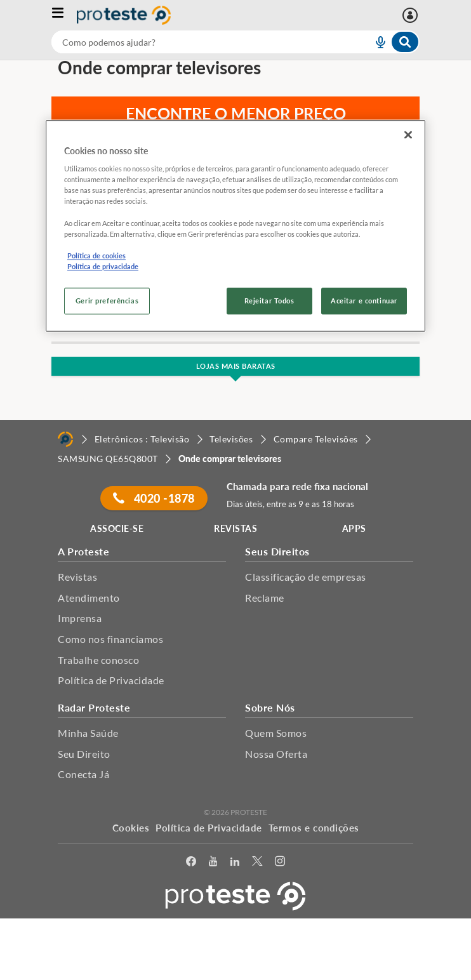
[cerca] (197, 42)
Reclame (265, 598)
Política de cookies (96, 255)
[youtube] (213, 864)
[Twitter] (257, 864)
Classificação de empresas (306, 577)
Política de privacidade (103, 266)
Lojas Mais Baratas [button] (236, 366)
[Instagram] (280, 864)
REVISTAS (235, 528)
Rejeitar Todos (269, 301)
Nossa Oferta (276, 754)
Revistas (77, 577)
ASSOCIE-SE (117, 528)
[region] (235, 226)
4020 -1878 (154, 498)
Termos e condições (314, 828)
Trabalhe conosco (98, 660)
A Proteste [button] (83, 551)
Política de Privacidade (111, 680)
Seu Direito (84, 754)
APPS (354, 528)
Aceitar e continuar (364, 301)
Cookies (131, 828)
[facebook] (191, 864)
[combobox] (235, 42)
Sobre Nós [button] (270, 707)
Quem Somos (276, 733)
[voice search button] (375, 42)
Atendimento (89, 598)
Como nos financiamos (110, 639)
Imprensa (80, 618)
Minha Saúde (88, 733)
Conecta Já (83, 774)
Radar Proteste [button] (94, 707)
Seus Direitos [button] (277, 551)
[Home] (65, 439)
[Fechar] (408, 135)
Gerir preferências (107, 301)
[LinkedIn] (235, 864)
